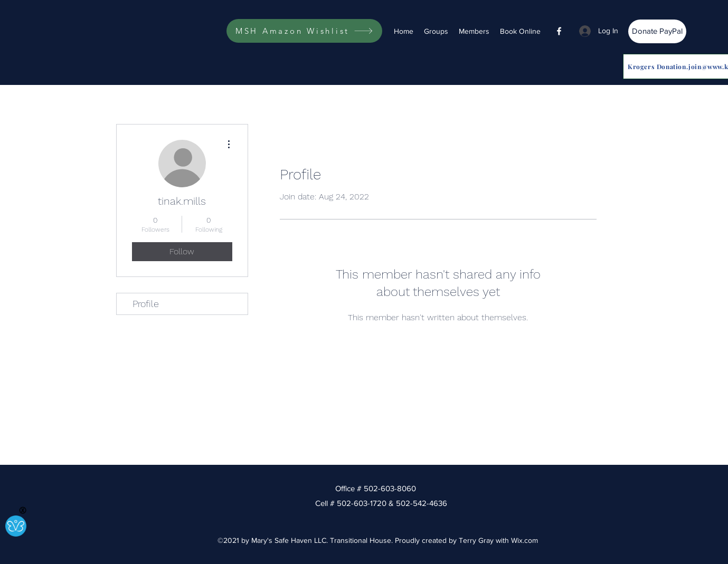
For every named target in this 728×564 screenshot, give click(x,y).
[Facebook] (559, 31)
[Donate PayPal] (657, 31)
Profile (146, 304)
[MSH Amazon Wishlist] (304, 31)
